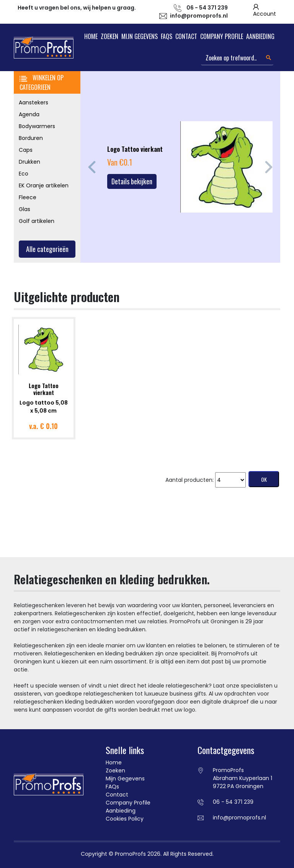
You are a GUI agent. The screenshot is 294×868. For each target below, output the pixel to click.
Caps (26, 150)
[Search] (237, 58)
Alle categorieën (47, 249)
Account (265, 14)
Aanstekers (33, 102)
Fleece (28, 197)
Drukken (29, 162)
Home (91, 36)
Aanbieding (260, 36)
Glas (24, 209)
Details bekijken (132, 181)
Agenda (29, 114)
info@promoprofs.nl (199, 16)
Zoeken (109, 36)
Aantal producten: (189, 480)
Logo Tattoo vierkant (44, 389)
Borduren (31, 138)
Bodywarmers (37, 126)
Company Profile (222, 36)
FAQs (167, 36)
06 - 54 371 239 (233, 802)
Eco (24, 174)
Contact (186, 36)
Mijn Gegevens (140, 36)
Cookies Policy (125, 819)
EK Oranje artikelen (44, 185)
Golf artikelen (37, 221)
